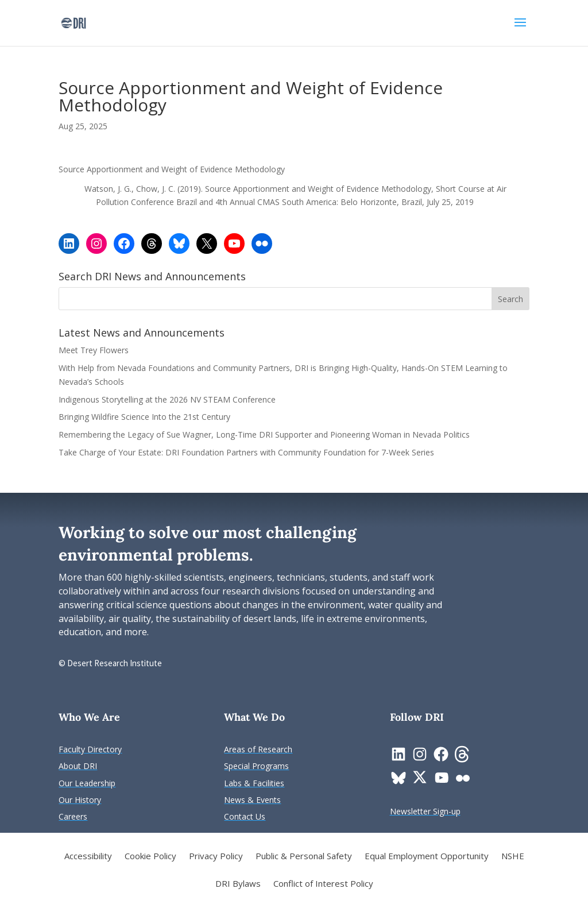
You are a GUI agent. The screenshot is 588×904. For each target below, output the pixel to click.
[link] (73, 22)
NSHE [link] (513, 857)
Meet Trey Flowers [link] (94, 350)
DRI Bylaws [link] (238, 884)
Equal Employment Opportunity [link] (427, 857)
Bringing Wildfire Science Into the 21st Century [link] (146, 417)
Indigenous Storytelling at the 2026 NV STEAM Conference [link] (167, 399)
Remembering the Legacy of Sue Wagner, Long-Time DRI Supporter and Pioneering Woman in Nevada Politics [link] (264, 434)
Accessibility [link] (88, 857)
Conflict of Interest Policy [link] (323, 884)
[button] (520, 30)
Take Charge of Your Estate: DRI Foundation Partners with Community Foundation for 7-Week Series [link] (246, 452)
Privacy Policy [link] (216, 857)
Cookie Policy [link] (150, 857)
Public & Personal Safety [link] (304, 857)
